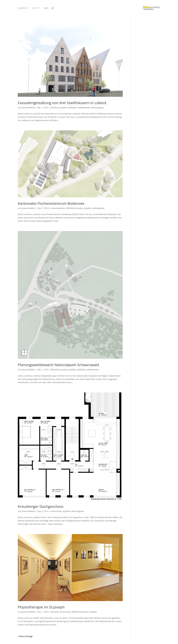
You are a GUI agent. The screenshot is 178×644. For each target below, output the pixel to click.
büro (35, 8)
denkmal (54, 108)
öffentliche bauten (75, 208)
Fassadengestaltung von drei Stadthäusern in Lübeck (62, 103)
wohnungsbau (97, 108)
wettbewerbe (84, 108)
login (46, 8)
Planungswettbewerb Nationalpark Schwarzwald (58, 365)
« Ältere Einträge (25, 636)
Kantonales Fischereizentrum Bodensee (51, 203)
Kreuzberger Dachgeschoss (41, 506)
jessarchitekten (29, 108)
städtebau (72, 108)
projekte (22, 8)
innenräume (56, 511)
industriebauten (58, 208)
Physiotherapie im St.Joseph (41, 607)
